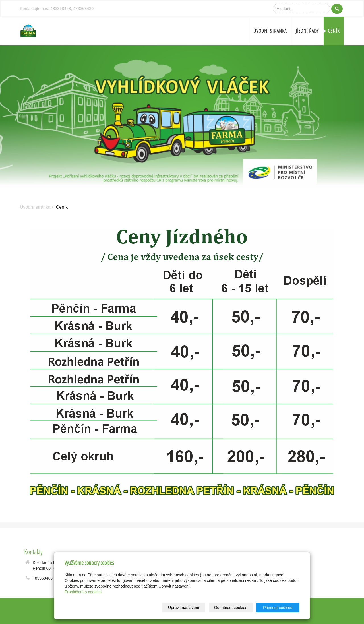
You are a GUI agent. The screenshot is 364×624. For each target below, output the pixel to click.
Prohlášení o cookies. (84, 592)
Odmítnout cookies (231, 608)
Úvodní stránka (270, 31)
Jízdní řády (307, 31)
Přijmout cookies (278, 608)
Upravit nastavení (184, 608)
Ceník (334, 31)
